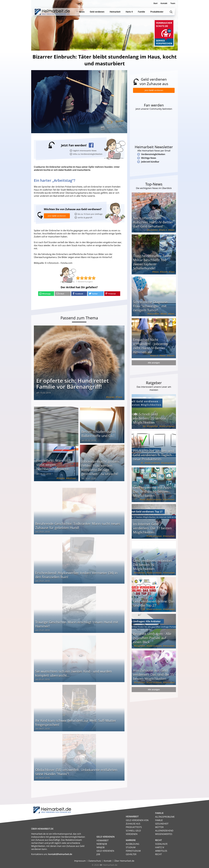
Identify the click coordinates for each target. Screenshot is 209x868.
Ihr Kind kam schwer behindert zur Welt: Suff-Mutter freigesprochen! (76, 722)
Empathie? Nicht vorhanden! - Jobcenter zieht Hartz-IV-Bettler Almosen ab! (151, 346)
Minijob (101, 847)
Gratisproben (169, 463)
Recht (158, 854)
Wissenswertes (164, 834)
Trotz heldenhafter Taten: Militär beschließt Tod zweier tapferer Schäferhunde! (152, 263)
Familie (159, 820)
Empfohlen (153, 427)
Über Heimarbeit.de (124, 861)
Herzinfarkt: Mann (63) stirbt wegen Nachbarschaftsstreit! (54, 464)
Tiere (120, 397)
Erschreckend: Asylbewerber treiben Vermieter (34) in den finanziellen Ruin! (76, 575)
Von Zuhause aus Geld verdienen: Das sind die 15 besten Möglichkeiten (153, 675)
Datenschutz (95, 861)
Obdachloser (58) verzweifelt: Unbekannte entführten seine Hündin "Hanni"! (76, 772)
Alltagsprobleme (165, 817)
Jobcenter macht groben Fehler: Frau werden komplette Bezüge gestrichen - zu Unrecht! (100, 467)
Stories (119, 121)
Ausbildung (133, 844)
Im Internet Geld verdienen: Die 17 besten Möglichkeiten (152, 529)
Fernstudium (133, 851)
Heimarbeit (169, 500)
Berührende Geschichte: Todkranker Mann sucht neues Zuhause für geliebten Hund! (78, 525)
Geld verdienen (168, 427)
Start (155, 3)
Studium (131, 847)
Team (173, 3)
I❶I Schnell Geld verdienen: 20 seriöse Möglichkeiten (150, 419)
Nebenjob (102, 844)
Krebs (164, 314)
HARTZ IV (160, 847)
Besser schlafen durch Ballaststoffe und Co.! (98, 433)
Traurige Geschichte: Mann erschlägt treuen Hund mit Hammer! (77, 624)
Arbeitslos (153, 230)
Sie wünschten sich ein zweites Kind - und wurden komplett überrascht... (73, 673)
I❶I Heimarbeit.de (108, 865)
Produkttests (134, 827)
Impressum (80, 861)
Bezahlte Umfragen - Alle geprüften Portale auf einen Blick (152, 638)
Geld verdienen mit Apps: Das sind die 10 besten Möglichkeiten (153, 492)
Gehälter (131, 854)
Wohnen (72, 478)
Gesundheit (154, 314)
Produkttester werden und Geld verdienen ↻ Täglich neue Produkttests (153, 455)
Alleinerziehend (164, 830)
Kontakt (164, 3)
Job (98, 854)
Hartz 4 (164, 230)
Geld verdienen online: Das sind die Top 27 (154, 604)
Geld (143, 500)
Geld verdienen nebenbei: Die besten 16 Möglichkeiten (153, 565)
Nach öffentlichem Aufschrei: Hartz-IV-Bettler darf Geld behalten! (153, 223)
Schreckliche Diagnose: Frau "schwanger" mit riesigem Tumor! (151, 307)
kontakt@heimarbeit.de (60, 854)
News (172, 230)
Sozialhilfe (161, 844)
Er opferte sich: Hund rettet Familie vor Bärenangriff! (73, 383)
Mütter (159, 827)
